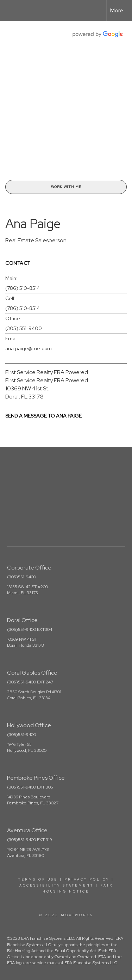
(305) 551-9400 (24, 328)
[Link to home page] (12, 11)
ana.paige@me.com (29, 348)
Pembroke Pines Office (36, 778)
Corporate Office (29, 568)
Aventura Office (27, 830)
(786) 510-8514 (23, 288)
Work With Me (66, 187)
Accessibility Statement (56, 885)
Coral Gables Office (32, 673)
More (117, 10)
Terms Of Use (38, 879)
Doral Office (22, 620)
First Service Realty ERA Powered (47, 372)
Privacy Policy (87, 879)
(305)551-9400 (21, 577)
